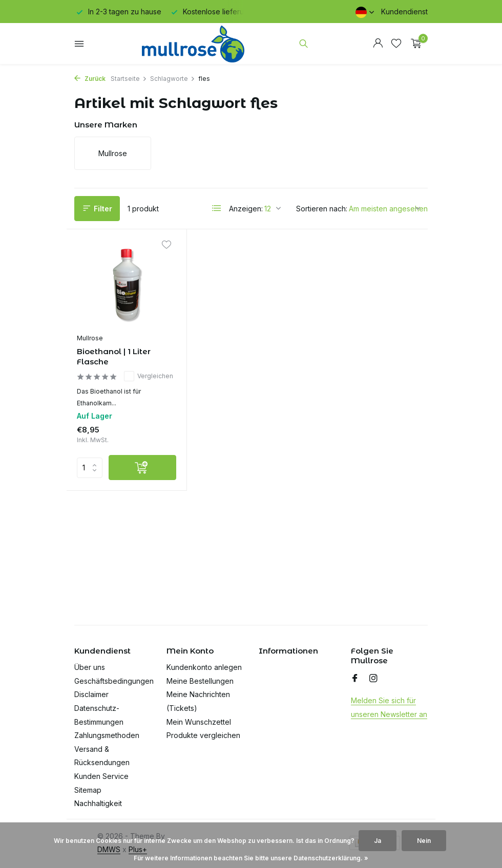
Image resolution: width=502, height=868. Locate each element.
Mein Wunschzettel (199, 722)
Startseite (129, 79)
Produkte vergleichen (203, 735)
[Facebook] (355, 679)
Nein (424, 841)
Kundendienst (404, 12)
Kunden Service (101, 776)
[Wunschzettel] (396, 44)
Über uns (90, 667)
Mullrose (90, 338)
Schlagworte (173, 79)
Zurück (90, 79)
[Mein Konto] (378, 44)
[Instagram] (373, 679)
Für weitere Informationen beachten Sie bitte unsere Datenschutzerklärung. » (251, 858)
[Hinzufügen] (142, 468)
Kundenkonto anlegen (204, 667)
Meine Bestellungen (200, 681)
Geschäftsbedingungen (114, 681)
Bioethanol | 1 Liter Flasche (114, 356)
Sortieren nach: (322, 209)
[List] (217, 208)
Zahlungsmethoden (107, 735)
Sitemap (88, 790)
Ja (378, 841)
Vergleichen (149, 376)
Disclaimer (91, 694)
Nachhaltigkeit (98, 803)
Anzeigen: (246, 209)
